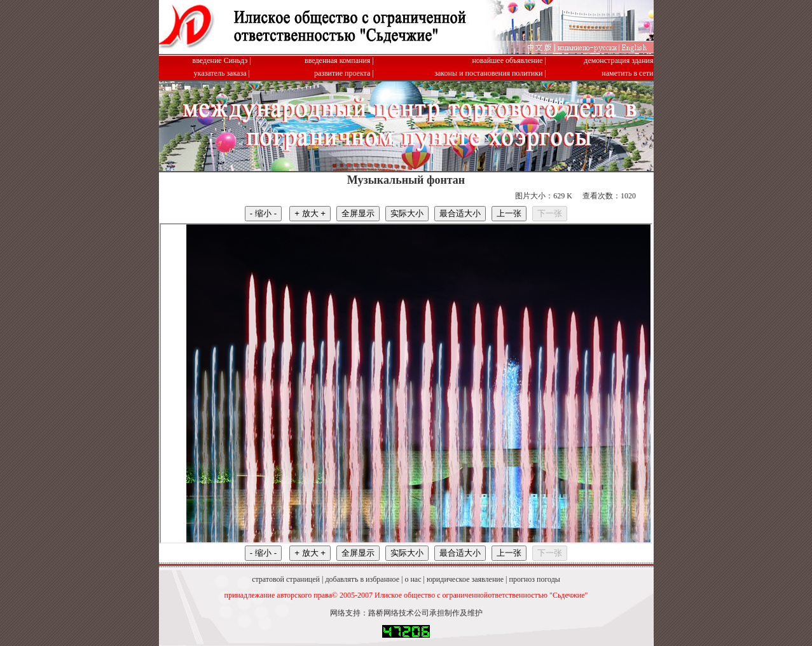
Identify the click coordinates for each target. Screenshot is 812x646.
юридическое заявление (465, 579)
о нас (413, 579)
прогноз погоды (534, 579)
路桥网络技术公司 (399, 613)
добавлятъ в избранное (362, 579)
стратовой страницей (286, 579)
